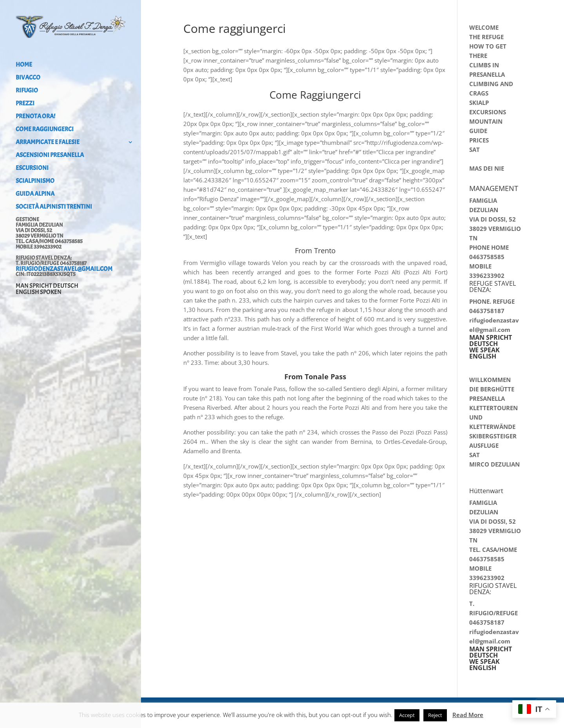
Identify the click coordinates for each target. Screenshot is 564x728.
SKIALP (479, 103)
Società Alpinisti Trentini (54, 207)
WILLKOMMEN (490, 380)
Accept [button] (407, 715)
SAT (475, 150)
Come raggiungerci (45, 130)
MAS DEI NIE (487, 168)
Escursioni (32, 168)
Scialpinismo (35, 181)
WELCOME (484, 27)
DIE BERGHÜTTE (492, 389)
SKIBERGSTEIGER (493, 436)
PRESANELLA (487, 398)
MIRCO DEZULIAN (494, 464)
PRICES (479, 140)
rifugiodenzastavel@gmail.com (64, 269)
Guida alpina (35, 194)
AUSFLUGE (484, 445)
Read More (468, 715)
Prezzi (25, 104)
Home (24, 65)
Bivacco (28, 78)
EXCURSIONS (488, 112)
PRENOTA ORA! (35, 117)
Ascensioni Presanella (50, 156)
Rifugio (27, 91)
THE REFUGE (486, 37)
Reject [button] (435, 715)
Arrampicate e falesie (48, 143)
